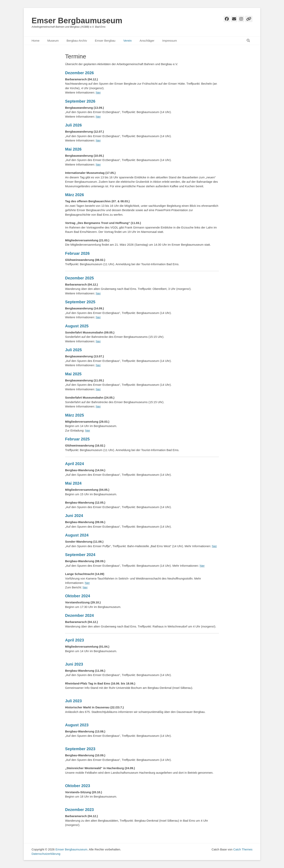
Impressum (170, 41)
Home (35, 41)
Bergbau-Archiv (77, 41)
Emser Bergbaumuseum (77, 21)
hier (98, 92)
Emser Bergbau (105, 41)
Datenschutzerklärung (46, 854)
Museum (53, 41)
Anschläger (147, 41)
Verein (128, 41)
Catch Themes (243, 849)
